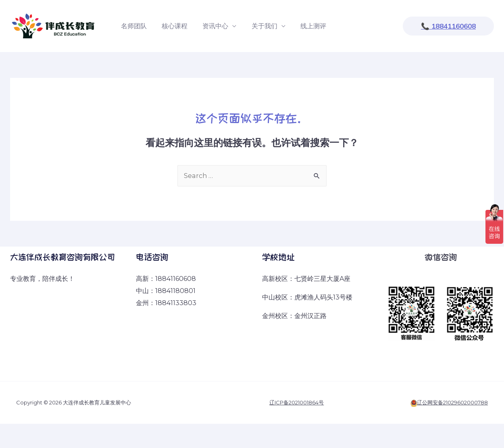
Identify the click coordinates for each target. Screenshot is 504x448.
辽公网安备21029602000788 (452, 402)
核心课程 (171, 26)
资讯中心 (210, 26)
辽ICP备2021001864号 (297, 402)
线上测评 (304, 26)
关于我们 (257, 26)
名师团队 (133, 26)
